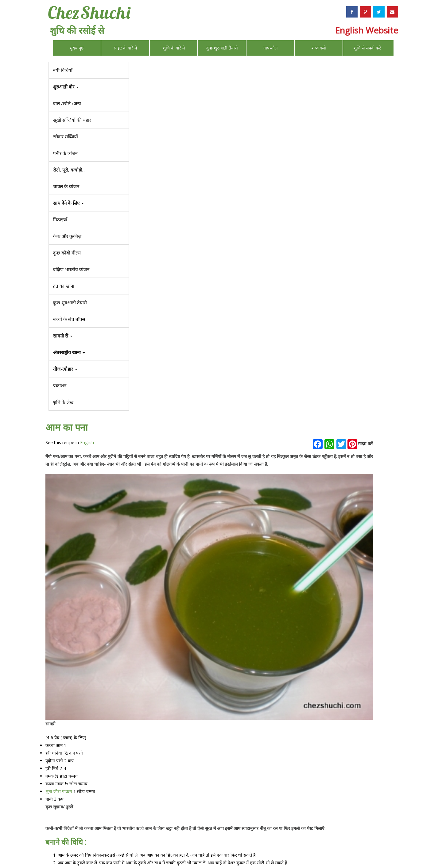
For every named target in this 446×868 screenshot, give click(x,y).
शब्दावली (319, 48)
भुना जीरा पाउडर (151, 388)
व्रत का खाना (63, 286)
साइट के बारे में (125, 48)
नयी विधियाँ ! (64, 70)
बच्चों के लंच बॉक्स (69, 319)
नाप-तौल (270, 48)
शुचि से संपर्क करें (367, 48)
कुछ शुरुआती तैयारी (222, 48)
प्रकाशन (59, 385)
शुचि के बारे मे (174, 48)
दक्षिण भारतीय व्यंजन (71, 269)
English (179, 82)
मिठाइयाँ (60, 219)
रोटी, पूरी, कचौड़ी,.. (69, 170)
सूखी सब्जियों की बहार (72, 120)
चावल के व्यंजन (66, 186)
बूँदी (353, 539)
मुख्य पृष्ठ (77, 48)
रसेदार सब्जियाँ (65, 136)
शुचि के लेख (63, 402)
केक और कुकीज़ (67, 236)
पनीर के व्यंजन (65, 153)
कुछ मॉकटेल (148, 782)
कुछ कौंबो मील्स (67, 253)
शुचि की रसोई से (77, 30)
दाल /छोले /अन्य (67, 103)
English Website (366, 30)
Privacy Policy (287, 848)
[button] (89, 369)
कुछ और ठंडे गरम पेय (155, 796)
